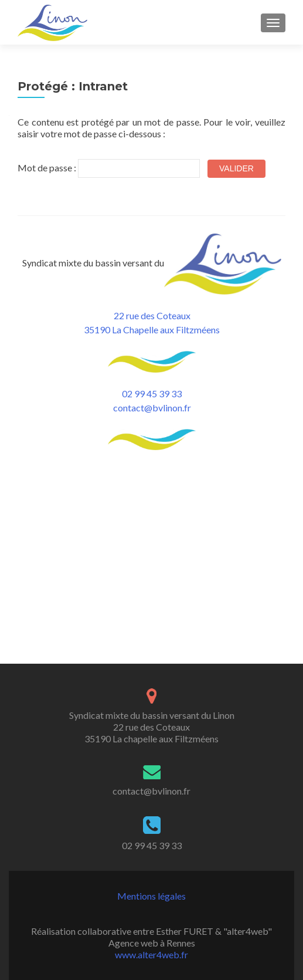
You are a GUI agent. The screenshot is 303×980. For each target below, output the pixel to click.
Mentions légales (151, 753)
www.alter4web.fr (151, 811)
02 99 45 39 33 (152, 393)
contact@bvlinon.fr (152, 408)
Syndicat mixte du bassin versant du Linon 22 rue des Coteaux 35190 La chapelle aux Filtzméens (152, 584)
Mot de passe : (109, 168)
